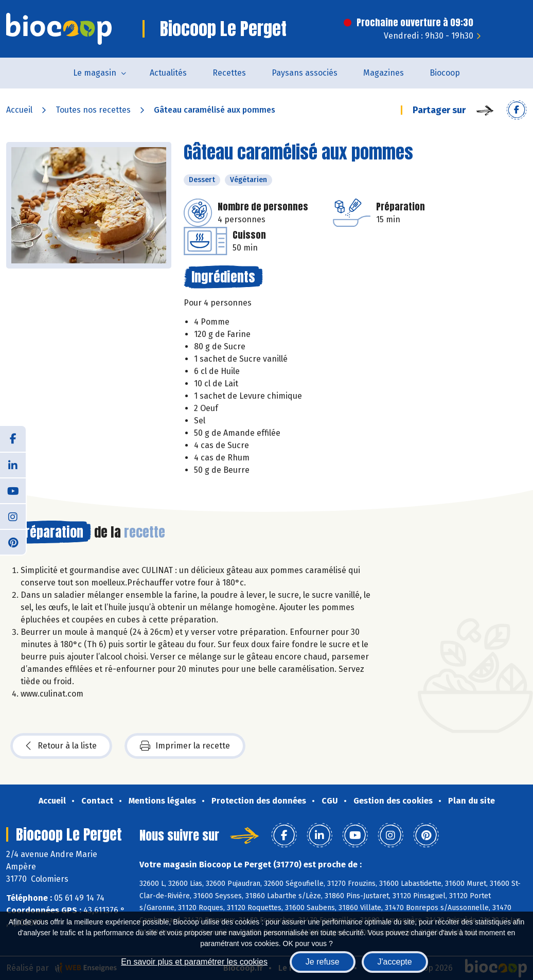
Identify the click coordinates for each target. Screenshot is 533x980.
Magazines (384, 73)
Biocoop (445, 73)
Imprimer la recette (185, 746)
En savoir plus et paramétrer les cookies (194, 962)
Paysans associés (305, 73)
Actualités (168, 73)
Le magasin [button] (95, 73)
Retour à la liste (61, 746)
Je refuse (323, 962)
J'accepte (395, 962)
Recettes (229, 73)
